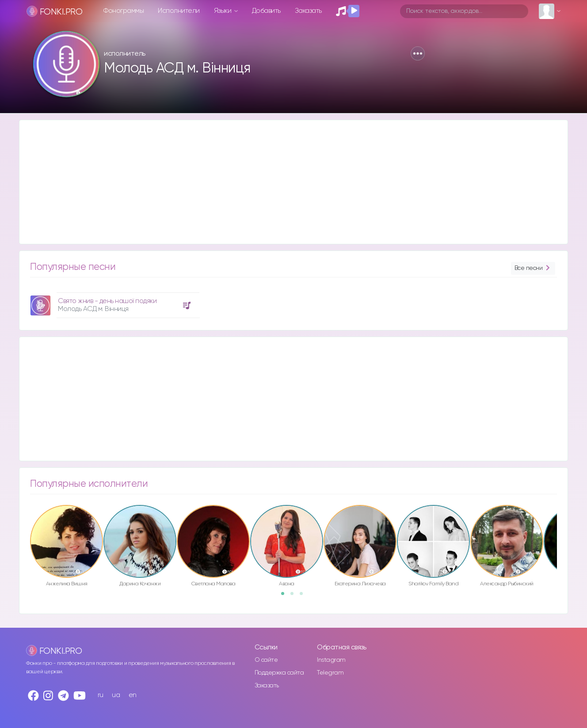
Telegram (330, 673)
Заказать (308, 11)
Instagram (331, 660)
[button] (418, 53)
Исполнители (179, 11)
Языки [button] (223, 11)
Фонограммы (124, 11)
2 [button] (295, 596)
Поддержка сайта (279, 673)
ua (116, 695)
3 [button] (304, 596)
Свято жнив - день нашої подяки (107, 301)
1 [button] (286, 596)
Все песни (533, 268)
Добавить (266, 11)
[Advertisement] (285, 182)
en (133, 695)
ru (101, 695)
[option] (114, 302)
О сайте (266, 660)
